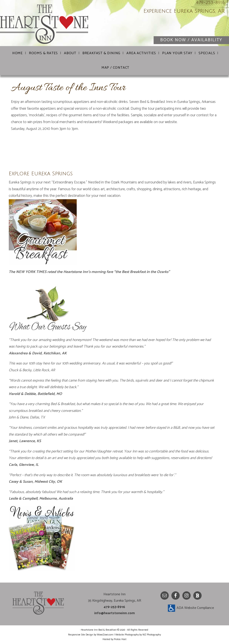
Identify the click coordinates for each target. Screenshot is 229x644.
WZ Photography (152, 635)
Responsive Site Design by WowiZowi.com (91, 635)
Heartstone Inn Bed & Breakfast (53, 24)
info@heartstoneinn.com (114, 613)
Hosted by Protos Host (114, 639)
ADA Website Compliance (195, 608)
